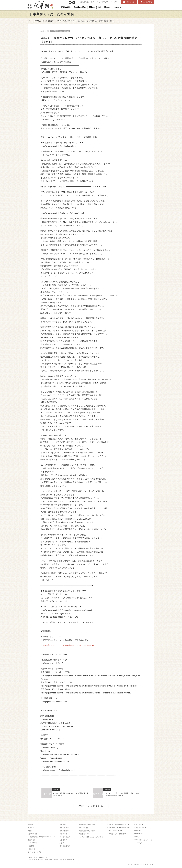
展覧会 (30, 831)
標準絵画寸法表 (65, 846)
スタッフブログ (139, 828)
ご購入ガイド (64, 834)
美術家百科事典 (84, 834)
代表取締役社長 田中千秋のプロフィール (42, 837)
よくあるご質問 (65, 837)
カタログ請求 (147, 2)
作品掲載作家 (64, 831)
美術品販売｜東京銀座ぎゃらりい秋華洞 (40, 5)
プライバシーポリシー (35, 852)
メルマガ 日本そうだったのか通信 (91, 837)
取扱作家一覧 (32, 834)
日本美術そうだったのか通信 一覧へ (91, 806)
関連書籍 (31, 846)
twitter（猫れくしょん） (142, 840)
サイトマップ (103, 2)
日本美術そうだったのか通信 (44, 21)
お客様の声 (63, 840)
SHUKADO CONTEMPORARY (117, 828)
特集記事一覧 (83, 828)
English (115, 2)
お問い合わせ (130, 2)
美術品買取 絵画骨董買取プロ (117, 825)
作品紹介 (63, 825)
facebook (137, 831)
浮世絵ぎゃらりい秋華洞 (115, 834)
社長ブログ (138, 825)
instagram (137, 834)
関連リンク (32, 849)
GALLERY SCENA (113, 831)
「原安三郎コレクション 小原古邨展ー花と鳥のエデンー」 (66, 645)
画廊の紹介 (32, 825)
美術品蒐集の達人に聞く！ (88, 831)
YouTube (137, 843)
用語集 (62, 843)
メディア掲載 (32, 843)
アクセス (31, 828)
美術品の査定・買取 (87, 2)
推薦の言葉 (32, 840)
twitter (136, 837)
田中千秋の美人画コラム (87, 825)
